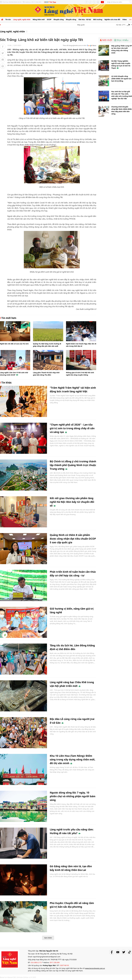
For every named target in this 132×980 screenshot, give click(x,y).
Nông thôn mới (39, 19)
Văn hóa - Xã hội (85, 19)
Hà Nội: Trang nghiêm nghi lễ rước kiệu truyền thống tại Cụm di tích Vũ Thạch (121, 64)
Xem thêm (48, 938)
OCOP (49, 19)
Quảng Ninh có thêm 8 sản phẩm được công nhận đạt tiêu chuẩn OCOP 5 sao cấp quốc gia (73, 539)
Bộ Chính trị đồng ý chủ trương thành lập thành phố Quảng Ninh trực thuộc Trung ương (73, 465)
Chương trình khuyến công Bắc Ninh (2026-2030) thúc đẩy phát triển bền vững (121, 110)
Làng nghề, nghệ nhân (22, 19)
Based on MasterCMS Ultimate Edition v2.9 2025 (18, 977)
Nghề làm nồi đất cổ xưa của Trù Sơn (14, 344)
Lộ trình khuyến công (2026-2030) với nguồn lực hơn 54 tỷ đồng (121, 79)
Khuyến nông (71, 19)
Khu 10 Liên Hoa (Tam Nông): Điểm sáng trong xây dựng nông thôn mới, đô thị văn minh (72, 759)
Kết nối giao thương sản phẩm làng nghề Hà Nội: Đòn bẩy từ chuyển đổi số (72, 502)
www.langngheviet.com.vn (95, 968)
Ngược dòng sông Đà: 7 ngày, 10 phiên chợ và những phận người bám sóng (73, 796)
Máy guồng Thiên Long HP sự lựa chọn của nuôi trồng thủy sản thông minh (122, 49)
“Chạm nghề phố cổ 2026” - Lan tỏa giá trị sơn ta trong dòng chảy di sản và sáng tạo (72, 428)
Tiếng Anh (102, 2)
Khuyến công (59, 19)
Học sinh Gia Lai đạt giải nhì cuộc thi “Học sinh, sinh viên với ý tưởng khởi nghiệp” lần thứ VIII (122, 95)
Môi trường (98, 19)
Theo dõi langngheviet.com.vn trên (74, 45)
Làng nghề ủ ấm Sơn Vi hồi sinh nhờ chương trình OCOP (14, 374)
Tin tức (8, 19)
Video (125, 19)
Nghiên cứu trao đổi (112, 19)
